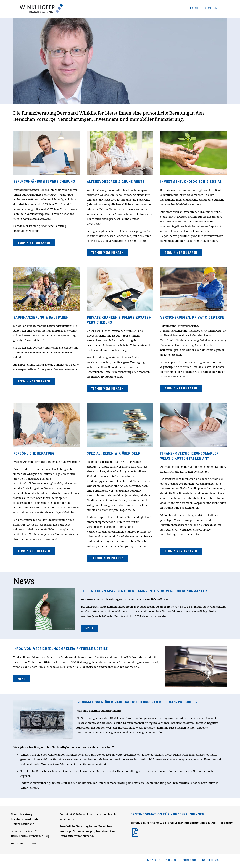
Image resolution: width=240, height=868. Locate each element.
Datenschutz (210, 860)
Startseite (154, 860)
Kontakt (212, 8)
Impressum (189, 860)
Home (195, 8)
